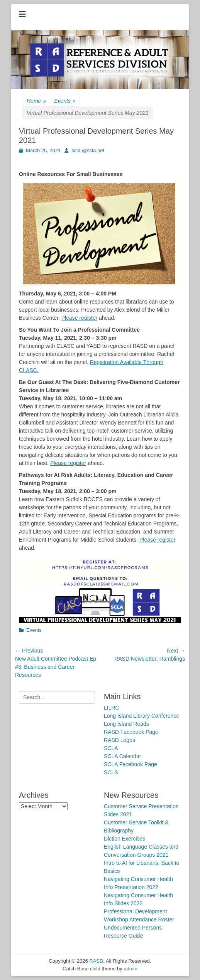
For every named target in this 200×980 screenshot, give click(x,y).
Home (36, 101)
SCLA (111, 748)
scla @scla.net (88, 150)
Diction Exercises (125, 839)
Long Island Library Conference (142, 716)
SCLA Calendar (123, 756)
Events (65, 101)
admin (130, 969)
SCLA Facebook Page (131, 764)
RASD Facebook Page (131, 732)
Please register (79, 318)
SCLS (111, 772)
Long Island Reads (126, 724)
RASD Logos (119, 740)
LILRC (112, 708)
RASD (96, 961)
